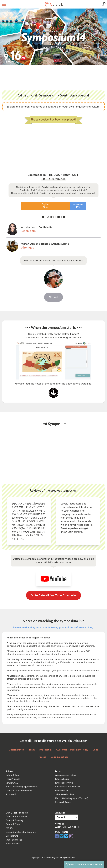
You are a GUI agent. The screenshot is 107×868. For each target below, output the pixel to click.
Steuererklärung (63, 802)
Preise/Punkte (13, 779)
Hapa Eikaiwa (13, 843)
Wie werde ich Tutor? (65, 775)
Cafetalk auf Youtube (16, 816)
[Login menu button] (103, 4)
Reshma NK (28, 231)
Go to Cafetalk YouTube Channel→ (53, 595)
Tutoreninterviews (64, 783)
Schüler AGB (12, 783)
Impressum (45, 750)
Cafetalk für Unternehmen (19, 790)
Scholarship (11, 794)
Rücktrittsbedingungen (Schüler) (22, 786)
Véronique (27, 248)
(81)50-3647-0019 (69, 827)
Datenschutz (12, 836)
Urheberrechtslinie (64, 794)
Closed (53, 297)
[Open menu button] (4, 4)
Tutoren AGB (61, 790)
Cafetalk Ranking (14, 820)
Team (32, 750)
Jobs (96, 750)
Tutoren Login (62, 779)
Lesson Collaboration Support (21, 832)
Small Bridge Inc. (14, 840)
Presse (42, 757)
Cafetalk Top (12, 775)
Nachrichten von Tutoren (67, 786)
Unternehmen (16, 750)
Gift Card (10, 828)
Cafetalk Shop (13, 824)
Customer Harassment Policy (72, 750)
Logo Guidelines (60, 757)
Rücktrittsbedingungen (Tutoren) (71, 798)
